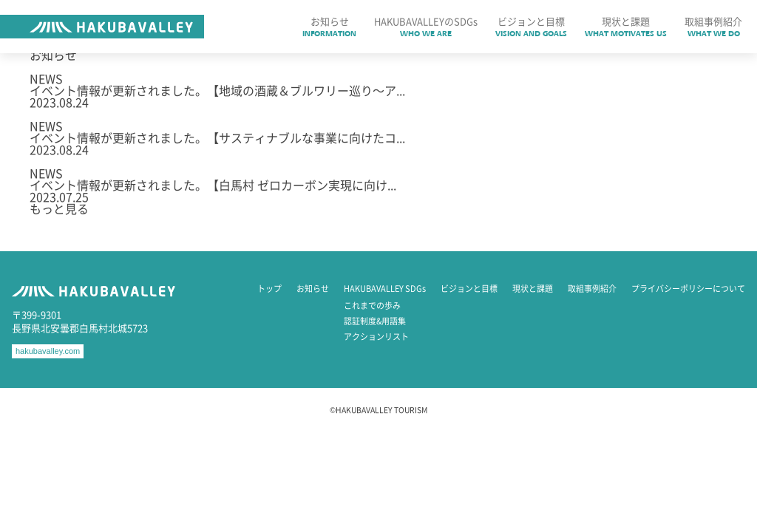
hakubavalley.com (48, 351)
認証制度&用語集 (375, 321)
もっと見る (59, 208)
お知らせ (313, 289)
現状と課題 (533, 289)
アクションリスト (376, 337)
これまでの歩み (372, 306)
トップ (269, 289)
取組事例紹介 (592, 289)
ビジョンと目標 (469, 289)
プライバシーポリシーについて (688, 289)
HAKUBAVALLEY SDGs (385, 289)
